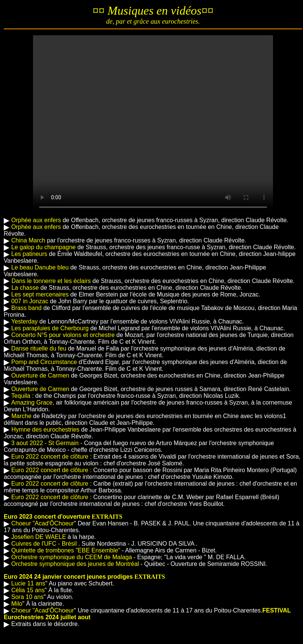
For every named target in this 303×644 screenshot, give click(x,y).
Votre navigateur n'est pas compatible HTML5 (153, 125)
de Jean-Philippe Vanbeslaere (86, 430)
